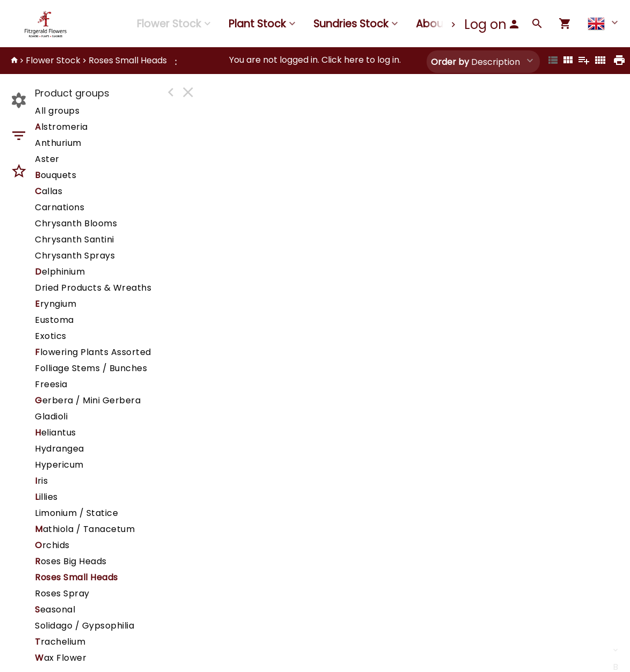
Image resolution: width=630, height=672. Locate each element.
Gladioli (51, 416)
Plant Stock (257, 24)
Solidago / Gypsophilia (85, 626)
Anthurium (58, 143)
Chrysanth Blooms (76, 223)
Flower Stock (169, 24)
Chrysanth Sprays (75, 256)
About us (439, 24)
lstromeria (61, 127)
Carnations (60, 207)
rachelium (60, 642)
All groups (57, 111)
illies (46, 497)
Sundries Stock (351, 24)
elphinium (60, 272)
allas (49, 191)
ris (41, 481)
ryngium (56, 304)
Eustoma (54, 320)
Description (475, 62)
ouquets (56, 175)
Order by (450, 62)
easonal (55, 610)
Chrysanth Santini (75, 239)
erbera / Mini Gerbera (88, 400)
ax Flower (61, 658)
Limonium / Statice (76, 513)
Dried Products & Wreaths (93, 288)
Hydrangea (60, 449)
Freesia (51, 384)
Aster (47, 159)
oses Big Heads (71, 561)
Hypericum (59, 465)
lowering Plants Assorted (93, 352)
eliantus (56, 433)
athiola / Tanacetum (85, 529)
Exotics (51, 336)
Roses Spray (62, 593)
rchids (52, 545)
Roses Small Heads (128, 60)
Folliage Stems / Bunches (91, 368)
